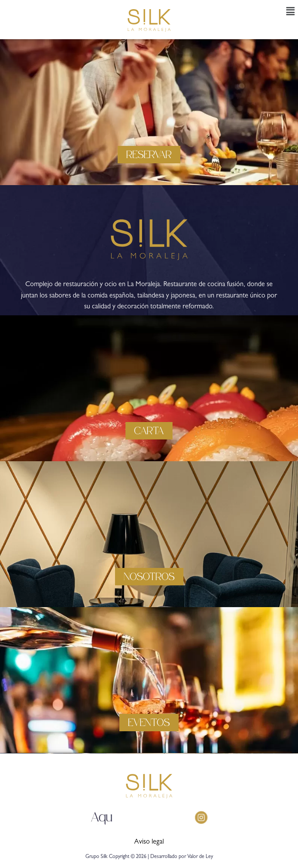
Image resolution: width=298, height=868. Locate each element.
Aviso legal (149, 842)
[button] (291, 12)
